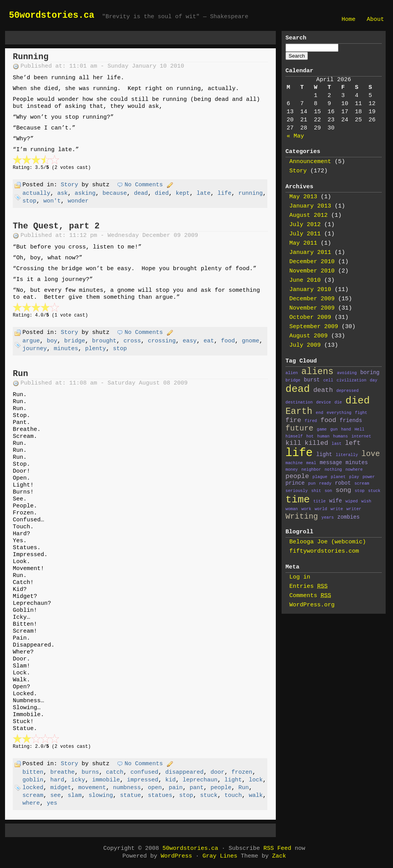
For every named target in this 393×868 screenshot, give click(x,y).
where (31, 803)
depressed (348, 391)
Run (21, 374)
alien (292, 373)
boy (52, 341)
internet (361, 436)
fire (293, 420)
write (337, 509)
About (375, 20)
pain (176, 788)
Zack (279, 856)
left (353, 443)
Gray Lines (220, 856)
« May (295, 136)
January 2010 (310, 290)
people (221, 788)
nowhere (354, 470)
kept (183, 193)
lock (256, 780)
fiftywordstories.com (324, 551)
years (328, 517)
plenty (96, 349)
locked (33, 788)
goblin (33, 780)
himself (294, 436)
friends (351, 421)
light (233, 780)
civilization (351, 380)
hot (310, 436)
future (299, 428)
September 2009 (314, 327)
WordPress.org (312, 605)
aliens (317, 372)
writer (354, 509)
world (321, 509)
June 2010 (305, 280)
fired (311, 421)
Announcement (310, 162)
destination (299, 402)
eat (209, 341)
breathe (62, 772)
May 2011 (303, 243)
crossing (162, 341)
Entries (308, 586)
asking (85, 193)
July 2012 (305, 225)
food (228, 341)
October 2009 (310, 317)
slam (75, 796)
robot (343, 483)
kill (293, 443)
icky (78, 780)
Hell (359, 429)
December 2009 (312, 299)
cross (132, 341)
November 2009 (312, 308)
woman (292, 509)
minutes (66, 349)
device (323, 402)
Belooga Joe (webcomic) (328, 542)
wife (336, 501)
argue (31, 341)
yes (52, 803)
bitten (33, 772)
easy (190, 341)
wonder (78, 201)
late (203, 193)
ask (62, 193)
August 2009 (308, 336)
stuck (209, 796)
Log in (300, 577)
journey (35, 349)
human (323, 436)
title (320, 501)
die (338, 402)
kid (170, 780)
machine (294, 463)
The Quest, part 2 (56, 226)
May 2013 (303, 197)
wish (366, 501)
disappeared (184, 772)
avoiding (347, 373)
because (115, 193)
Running (31, 57)
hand (346, 429)
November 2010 (312, 271)
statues (160, 796)
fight (361, 413)
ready (325, 483)
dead (141, 193)
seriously (297, 491)
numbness (127, 788)
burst (312, 380)
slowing (101, 796)
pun (312, 483)
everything (339, 413)
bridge (75, 341)
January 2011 (310, 253)
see (56, 796)
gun (334, 429)
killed (317, 443)
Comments (310, 596)
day (373, 380)
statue (130, 796)
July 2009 (305, 345)
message (331, 463)
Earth (299, 412)
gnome (250, 341)
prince (295, 483)
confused (144, 772)
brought (104, 341)
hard (57, 780)
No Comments (144, 185)
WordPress (176, 856)
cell (328, 380)
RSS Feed (277, 848)
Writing (302, 517)
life (224, 193)
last (337, 444)
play (354, 477)
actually (36, 193)
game (322, 429)
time (298, 500)
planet (338, 477)
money (292, 470)
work (306, 509)
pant (196, 788)
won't (52, 201)
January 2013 (310, 206)
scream (33, 796)
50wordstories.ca (52, 15)
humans (340, 436)
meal (311, 463)
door (217, 772)
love (371, 454)
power (369, 477)
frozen (242, 772)
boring (370, 373)
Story (69, 185)
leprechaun (200, 780)
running (250, 193)
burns (90, 772)
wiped (352, 501)
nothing (333, 470)
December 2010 (312, 262)
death (323, 390)
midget (61, 788)
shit (316, 491)
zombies (349, 517)
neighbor (311, 470)
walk (256, 796)
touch (233, 796)
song (343, 490)
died (162, 193)
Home (349, 20)
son (328, 491)
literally (347, 455)
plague (320, 477)
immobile (106, 780)
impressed (143, 780)
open (155, 788)
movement (92, 788)
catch (115, 772)
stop (29, 201)
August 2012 (308, 215)
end (319, 413)
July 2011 (305, 234)
